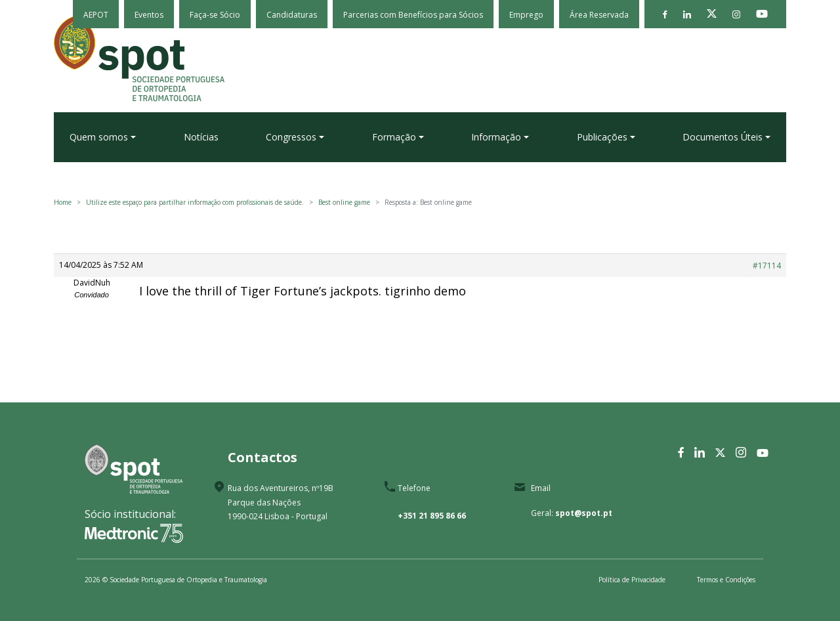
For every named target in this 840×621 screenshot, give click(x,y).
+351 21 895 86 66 (432, 516)
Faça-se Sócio (215, 15)
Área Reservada (599, 15)
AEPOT (96, 15)
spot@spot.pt (584, 513)
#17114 (767, 266)
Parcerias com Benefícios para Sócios (413, 15)
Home (63, 202)
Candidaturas (292, 15)
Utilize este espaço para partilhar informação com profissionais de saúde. (195, 202)
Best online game (344, 202)
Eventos (149, 15)
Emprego (526, 15)
